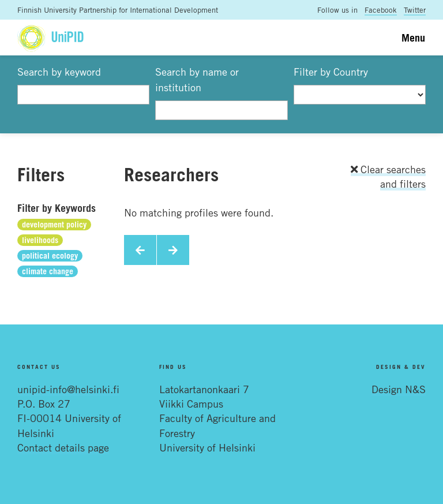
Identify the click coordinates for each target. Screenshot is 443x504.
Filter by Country (331, 72)
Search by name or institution (197, 79)
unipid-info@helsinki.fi (68, 389)
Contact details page (63, 447)
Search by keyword (59, 72)
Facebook (381, 10)
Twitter (415, 10)
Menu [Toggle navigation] (413, 38)
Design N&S (399, 389)
